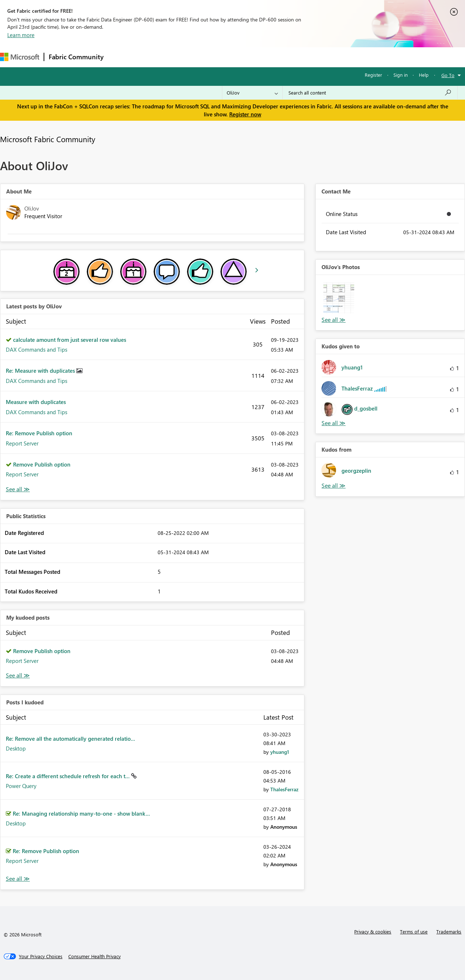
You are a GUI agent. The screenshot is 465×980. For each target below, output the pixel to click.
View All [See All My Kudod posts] (18, 675)
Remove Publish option (42, 464)
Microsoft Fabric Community (48, 139)
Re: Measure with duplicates (41, 371)
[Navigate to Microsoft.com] (20, 57)
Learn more (21, 35)
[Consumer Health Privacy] (94, 956)
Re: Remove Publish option (39, 433)
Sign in (401, 75)
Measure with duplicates (36, 402)
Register (373, 75)
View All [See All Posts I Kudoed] (18, 879)
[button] (339, 298)
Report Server (22, 443)
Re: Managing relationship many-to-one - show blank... (81, 813)
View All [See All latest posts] (18, 489)
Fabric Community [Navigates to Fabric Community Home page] (76, 57)
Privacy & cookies (373, 931)
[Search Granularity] (252, 93)
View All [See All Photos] (333, 320)
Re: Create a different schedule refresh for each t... (68, 776)
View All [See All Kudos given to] (333, 423)
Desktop (16, 748)
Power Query (21, 786)
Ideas (182, 57)
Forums (120, 57)
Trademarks (449, 931)
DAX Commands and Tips (37, 349)
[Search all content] (370, 93)
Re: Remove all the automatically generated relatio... (70, 739)
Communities (214, 57)
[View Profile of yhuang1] (280, 752)
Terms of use (414, 931)
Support (305, 57)
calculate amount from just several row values (70, 340)
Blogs (247, 57)
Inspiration (152, 57)
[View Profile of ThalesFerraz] (284, 789)
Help (424, 75)
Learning (275, 57)
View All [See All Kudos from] (333, 486)
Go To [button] (448, 75)
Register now (245, 114)
